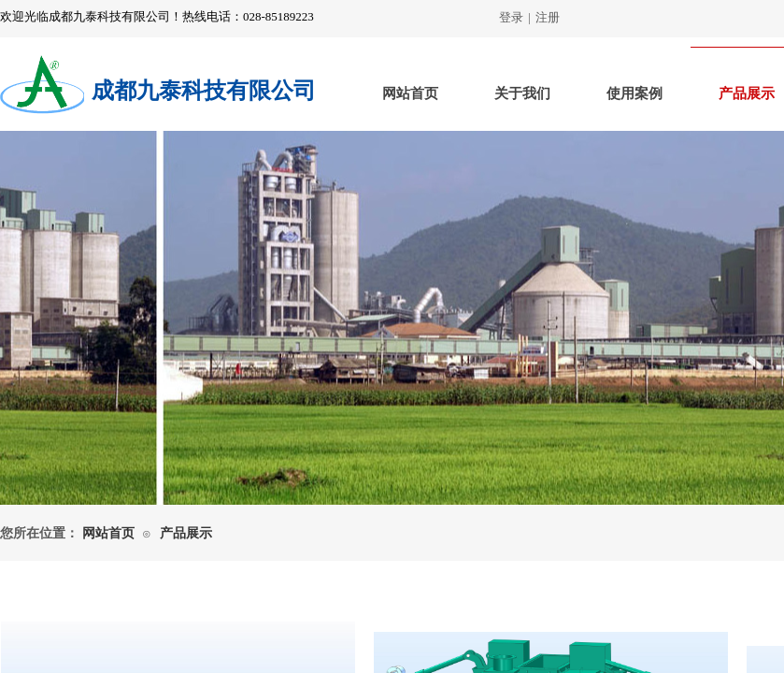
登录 (511, 17)
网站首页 (410, 93)
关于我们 (522, 93)
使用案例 (634, 93)
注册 (548, 17)
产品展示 (186, 533)
